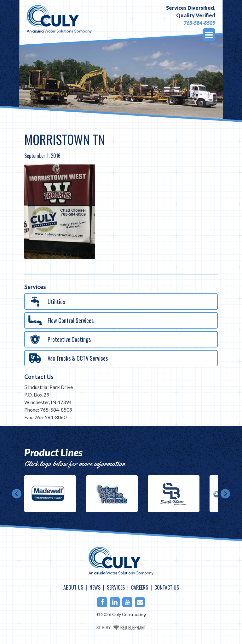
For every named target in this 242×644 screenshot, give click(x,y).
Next (225, 494)
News (95, 587)
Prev (17, 494)
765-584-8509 (199, 23)
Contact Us (39, 377)
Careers (140, 587)
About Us (73, 587)
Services (116, 587)
